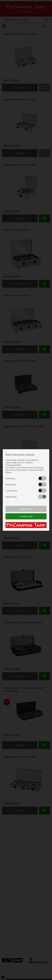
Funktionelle (11, 491)
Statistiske (11, 484)
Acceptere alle (26, 516)
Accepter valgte (26, 509)
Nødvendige (11, 497)
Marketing (10, 478)
